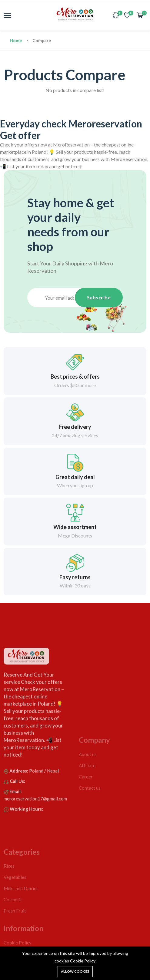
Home (16, 40)
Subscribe (99, 297)
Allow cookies (75, 971)
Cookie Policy (83, 961)
